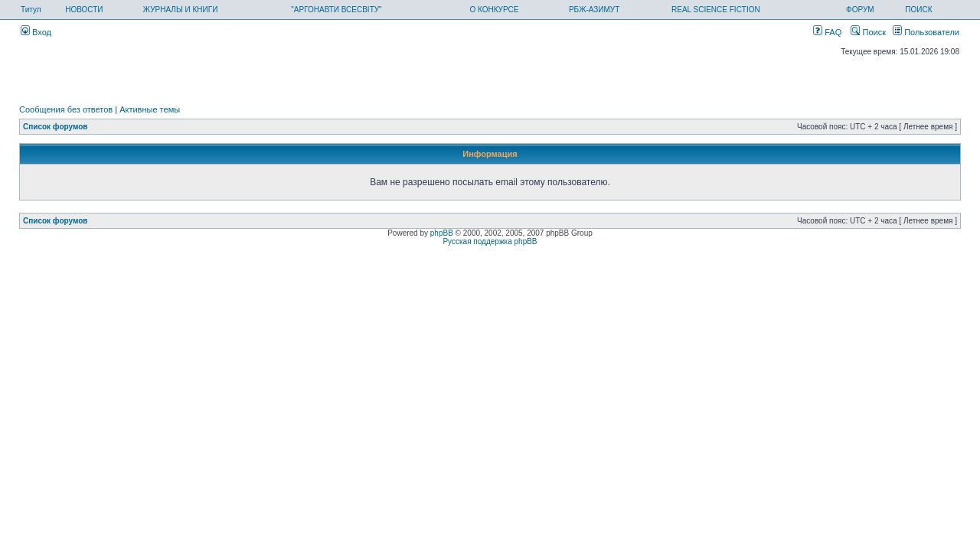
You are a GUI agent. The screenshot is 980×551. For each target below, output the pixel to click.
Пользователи (926, 32)
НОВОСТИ (84, 10)
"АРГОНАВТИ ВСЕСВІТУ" (336, 10)
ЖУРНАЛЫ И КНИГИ (181, 10)
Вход (36, 32)
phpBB (442, 233)
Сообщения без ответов (66, 109)
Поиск (868, 32)
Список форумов (56, 127)
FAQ (827, 32)
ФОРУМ (860, 10)
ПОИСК (918, 10)
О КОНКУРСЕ (494, 10)
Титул (31, 10)
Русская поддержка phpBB (490, 241)
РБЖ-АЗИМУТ (594, 10)
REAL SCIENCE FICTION (716, 10)
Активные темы (150, 109)
